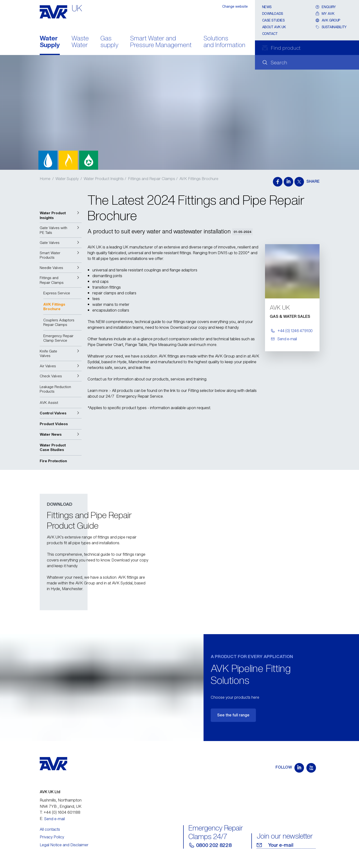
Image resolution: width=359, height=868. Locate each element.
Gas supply (109, 42)
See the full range (233, 715)
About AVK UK (274, 27)
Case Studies (273, 20)
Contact (270, 34)
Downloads (273, 14)
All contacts (50, 829)
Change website (235, 6)
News (267, 7)
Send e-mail (55, 819)
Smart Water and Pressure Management (161, 42)
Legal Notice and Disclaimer (64, 845)
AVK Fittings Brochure (199, 179)
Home (45, 179)
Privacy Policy (52, 837)
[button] (61, 215)
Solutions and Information (224, 42)
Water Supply (50, 42)
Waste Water (80, 42)
